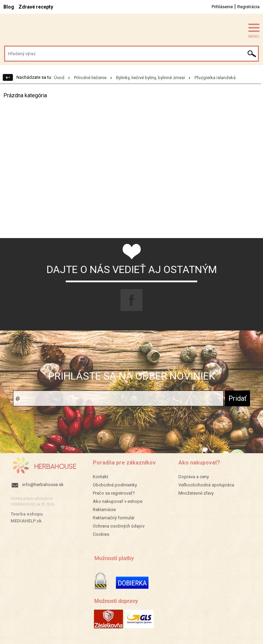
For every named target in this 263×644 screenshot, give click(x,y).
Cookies (101, 534)
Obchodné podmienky (115, 485)
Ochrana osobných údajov (119, 526)
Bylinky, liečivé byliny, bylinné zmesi (151, 78)
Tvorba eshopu (27, 514)
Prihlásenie (222, 7)
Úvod (59, 78)
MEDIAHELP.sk (26, 521)
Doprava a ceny (194, 477)
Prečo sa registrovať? (114, 493)
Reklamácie (104, 510)
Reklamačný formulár (114, 518)
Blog (9, 7)
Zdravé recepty (36, 7)
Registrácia (248, 7)
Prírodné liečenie (90, 78)
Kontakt (101, 477)
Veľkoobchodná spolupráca (206, 485)
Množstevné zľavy (196, 493)
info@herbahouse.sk (43, 485)
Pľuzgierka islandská (215, 78)
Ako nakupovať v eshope (118, 501)
